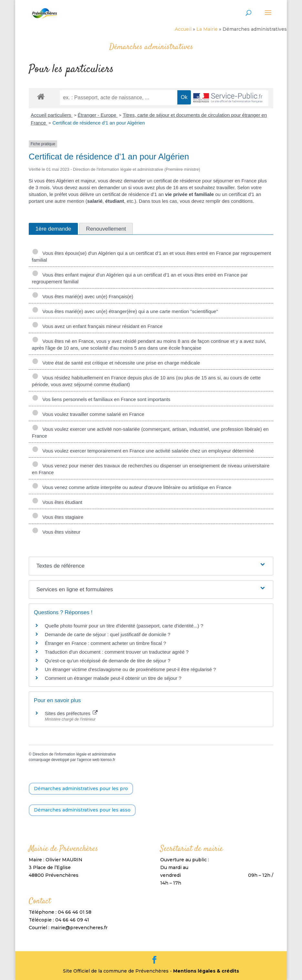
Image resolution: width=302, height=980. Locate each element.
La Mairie (207, 29)
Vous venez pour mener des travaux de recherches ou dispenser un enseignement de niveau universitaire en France (151, 469)
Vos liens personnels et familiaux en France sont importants (101, 399)
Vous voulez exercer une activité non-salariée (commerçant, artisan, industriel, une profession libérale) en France (150, 432)
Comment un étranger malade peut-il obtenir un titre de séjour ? (113, 678)
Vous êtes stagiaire (58, 517)
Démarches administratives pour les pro (81, 789)
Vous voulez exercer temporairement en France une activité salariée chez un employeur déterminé (143, 451)
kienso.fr (108, 760)
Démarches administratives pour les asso (82, 810)
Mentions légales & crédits (206, 971)
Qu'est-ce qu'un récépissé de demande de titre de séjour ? (108, 661)
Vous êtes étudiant (57, 502)
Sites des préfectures (71, 713)
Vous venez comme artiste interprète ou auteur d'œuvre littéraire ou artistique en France (132, 487)
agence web (89, 760)
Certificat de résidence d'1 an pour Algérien (99, 123)
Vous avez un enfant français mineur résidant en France (97, 326)
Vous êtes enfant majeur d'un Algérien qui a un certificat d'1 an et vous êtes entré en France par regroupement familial (140, 278)
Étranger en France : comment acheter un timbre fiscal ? (105, 643)
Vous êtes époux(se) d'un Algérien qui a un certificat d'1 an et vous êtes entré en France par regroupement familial (151, 256)
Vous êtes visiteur (56, 532)
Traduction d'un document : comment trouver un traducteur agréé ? (117, 652)
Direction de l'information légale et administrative (74, 754)
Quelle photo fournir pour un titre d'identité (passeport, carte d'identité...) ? (124, 626)
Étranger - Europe (98, 115)
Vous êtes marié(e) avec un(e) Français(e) (83, 296)
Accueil (183, 29)
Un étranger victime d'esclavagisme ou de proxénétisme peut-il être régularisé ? (130, 669)
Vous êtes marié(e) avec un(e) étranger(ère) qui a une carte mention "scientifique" (125, 311)
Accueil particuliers (52, 115)
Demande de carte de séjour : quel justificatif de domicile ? (108, 634)
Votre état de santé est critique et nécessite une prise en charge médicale (116, 363)
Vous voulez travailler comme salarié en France (88, 414)
